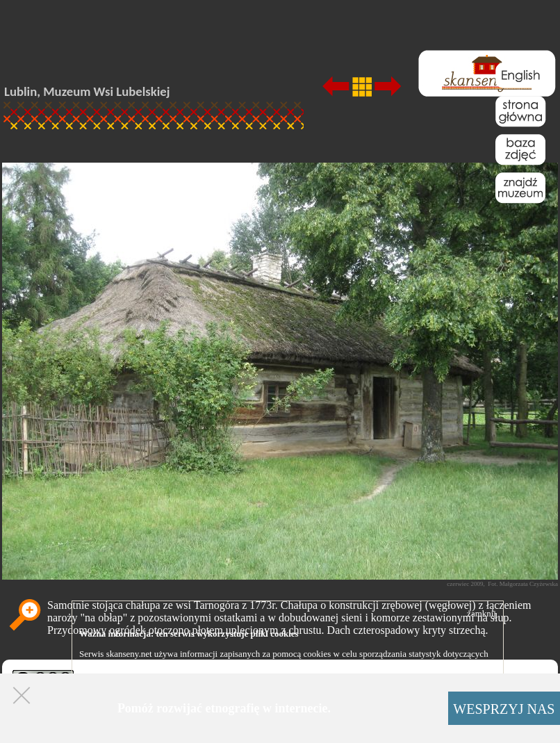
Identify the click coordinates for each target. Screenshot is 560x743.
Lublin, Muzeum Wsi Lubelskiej (87, 91)
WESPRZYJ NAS (504, 709)
